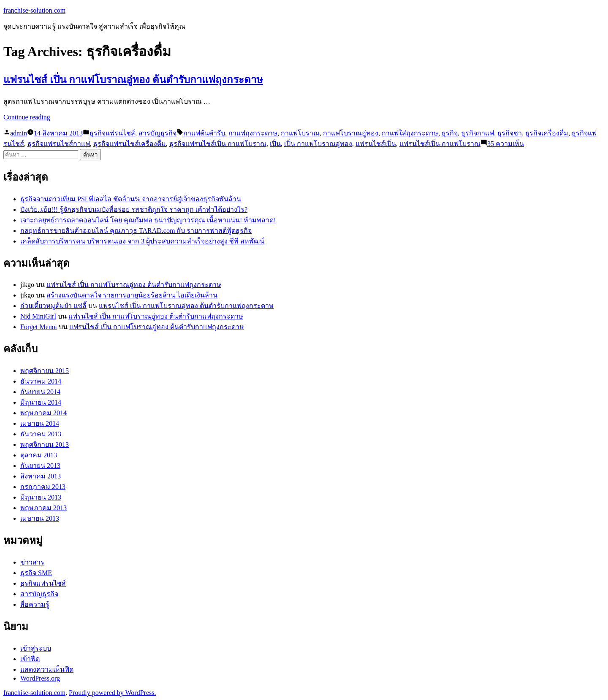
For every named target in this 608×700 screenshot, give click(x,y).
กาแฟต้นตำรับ (204, 133)
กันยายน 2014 (40, 392)
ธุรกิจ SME (36, 573)
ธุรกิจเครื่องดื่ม (547, 133)
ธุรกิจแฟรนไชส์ (112, 133)
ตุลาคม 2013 (39, 455)
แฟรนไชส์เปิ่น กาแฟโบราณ (440, 144)
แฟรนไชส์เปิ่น (376, 144)
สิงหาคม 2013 (41, 476)
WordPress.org (40, 678)
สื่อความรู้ (35, 604)
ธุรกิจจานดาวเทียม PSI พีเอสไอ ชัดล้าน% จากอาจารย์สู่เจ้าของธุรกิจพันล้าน (131, 199)
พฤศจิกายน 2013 (45, 445)
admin (19, 133)
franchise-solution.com (34, 10)
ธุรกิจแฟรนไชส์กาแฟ (59, 144)
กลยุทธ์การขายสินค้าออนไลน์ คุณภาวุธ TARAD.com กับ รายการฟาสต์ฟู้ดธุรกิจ (136, 231)
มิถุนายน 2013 (41, 497)
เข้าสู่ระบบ (36, 648)
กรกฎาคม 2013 (43, 487)
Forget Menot (39, 327)
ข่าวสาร (32, 562)
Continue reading (27, 117)
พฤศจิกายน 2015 (45, 371)
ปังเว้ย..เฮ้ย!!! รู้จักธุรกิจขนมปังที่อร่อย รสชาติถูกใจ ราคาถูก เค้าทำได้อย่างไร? (134, 209)
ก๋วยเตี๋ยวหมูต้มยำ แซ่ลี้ (53, 306)
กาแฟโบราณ (300, 133)
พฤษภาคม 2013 (43, 508)
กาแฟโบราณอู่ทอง (351, 133)
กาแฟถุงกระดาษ (253, 133)
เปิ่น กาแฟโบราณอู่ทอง (318, 144)
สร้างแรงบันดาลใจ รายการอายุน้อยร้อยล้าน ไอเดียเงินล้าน (132, 295)
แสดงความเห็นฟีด (47, 669)
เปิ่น (275, 144)
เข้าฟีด (30, 659)
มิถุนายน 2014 (41, 402)
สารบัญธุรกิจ (157, 133)
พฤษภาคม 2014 (43, 413)
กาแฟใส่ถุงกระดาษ (410, 133)
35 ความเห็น (506, 144)
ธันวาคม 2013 (41, 434)
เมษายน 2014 (40, 423)
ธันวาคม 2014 (41, 381)
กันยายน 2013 (40, 466)
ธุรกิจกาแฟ (478, 133)
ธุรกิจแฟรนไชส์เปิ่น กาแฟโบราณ (218, 144)
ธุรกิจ (450, 133)
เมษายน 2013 (40, 518)
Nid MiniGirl (38, 316)
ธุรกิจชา (510, 133)
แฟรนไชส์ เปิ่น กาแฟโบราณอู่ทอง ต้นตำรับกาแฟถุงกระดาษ (133, 80)
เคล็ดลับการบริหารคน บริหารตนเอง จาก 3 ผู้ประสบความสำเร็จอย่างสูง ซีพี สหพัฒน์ (142, 241)
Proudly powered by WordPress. (112, 693)
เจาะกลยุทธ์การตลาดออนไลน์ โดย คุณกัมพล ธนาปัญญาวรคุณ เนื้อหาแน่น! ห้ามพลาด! (148, 220)
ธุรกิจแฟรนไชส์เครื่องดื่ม (130, 144)
